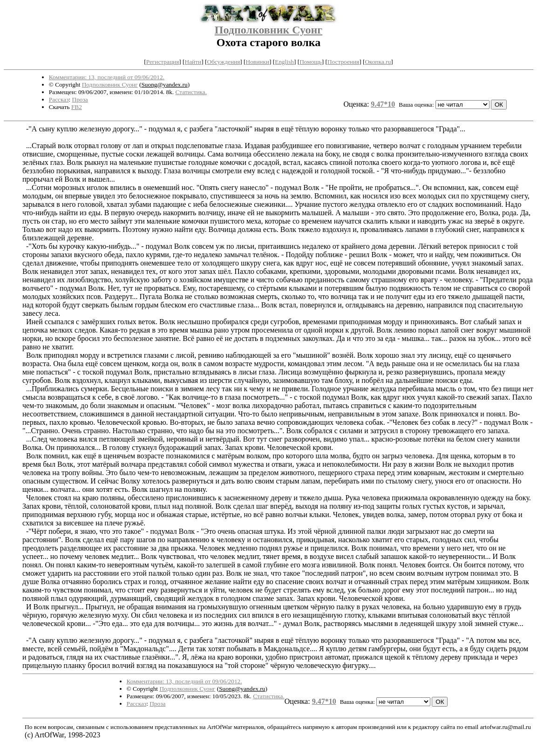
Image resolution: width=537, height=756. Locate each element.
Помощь (310, 62)
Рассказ (59, 99)
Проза (80, 99)
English (284, 62)
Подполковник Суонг (268, 30)
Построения (343, 62)
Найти (193, 62)
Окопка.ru (378, 62)
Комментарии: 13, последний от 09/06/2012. (107, 77)
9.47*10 (383, 104)
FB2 (77, 107)
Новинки (258, 62)
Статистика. (191, 92)
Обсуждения (223, 62)
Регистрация (163, 62)
